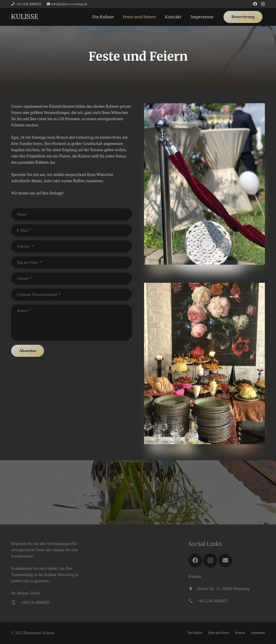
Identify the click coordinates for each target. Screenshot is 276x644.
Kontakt (240, 633)
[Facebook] (255, 4)
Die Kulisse (195, 633)
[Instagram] (263, 4)
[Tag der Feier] (72, 262)
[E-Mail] (72, 230)
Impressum (258, 633)
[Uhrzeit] (72, 279)
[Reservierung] (243, 17)
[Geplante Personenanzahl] (72, 295)
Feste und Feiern (218, 633)
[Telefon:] (72, 246)
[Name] (72, 214)
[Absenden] (28, 351)
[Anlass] (72, 323)
